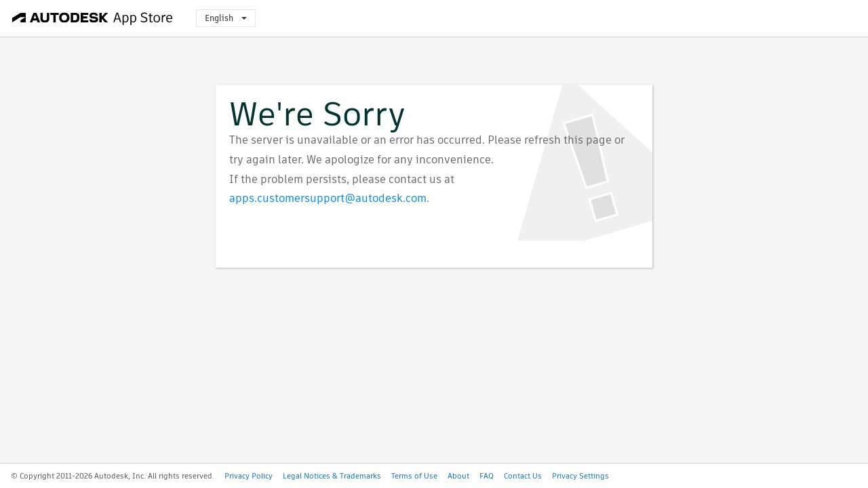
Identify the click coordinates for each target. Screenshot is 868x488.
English (226, 18)
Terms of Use (414, 476)
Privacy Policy (249, 476)
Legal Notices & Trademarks (332, 476)
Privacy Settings (580, 476)
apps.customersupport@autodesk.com (328, 198)
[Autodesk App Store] (93, 18)
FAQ (487, 476)
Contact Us (523, 476)
